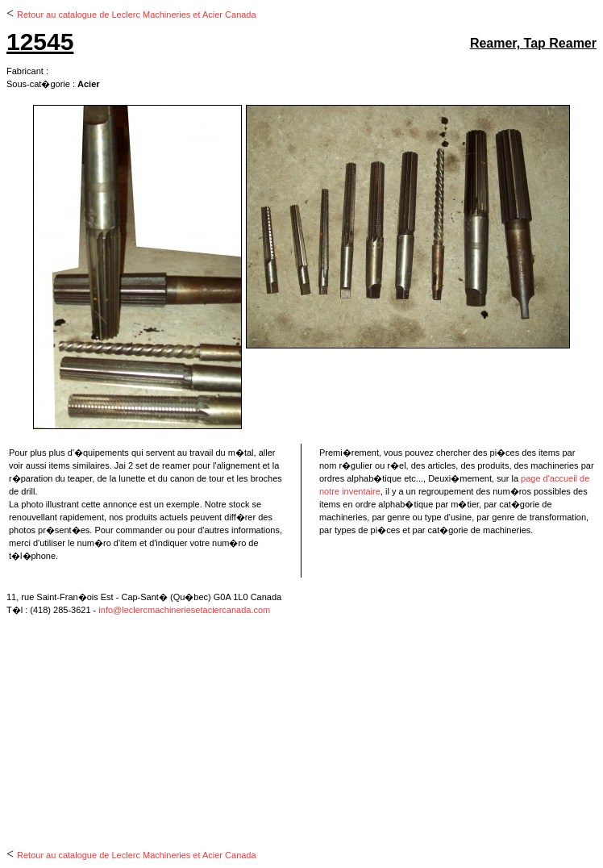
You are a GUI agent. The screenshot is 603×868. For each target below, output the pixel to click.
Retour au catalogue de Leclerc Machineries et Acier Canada (137, 15)
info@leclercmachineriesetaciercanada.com (184, 610)
